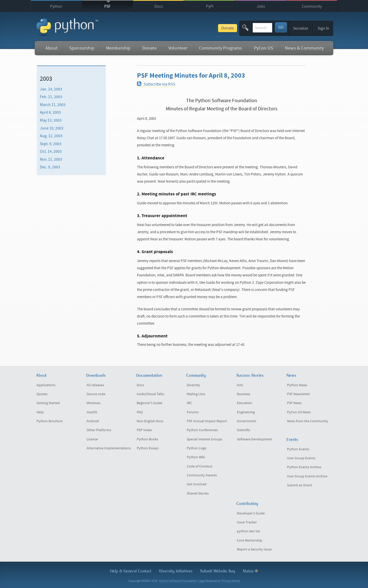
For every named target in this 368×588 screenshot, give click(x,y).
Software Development (255, 439)
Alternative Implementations (109, 448)
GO (281, 27)
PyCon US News (299, 412)
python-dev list (249, 531)
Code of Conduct (200, 466)
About (51, 48)
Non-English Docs (150, 421)
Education (245, 403)
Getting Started (48, 403)
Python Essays (148, 448)
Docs (159, 6)
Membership (118, 48)
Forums (193, 412)
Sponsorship (82, 48)
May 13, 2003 (51, 120)
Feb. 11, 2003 (51, 97)
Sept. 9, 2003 (51, 144)
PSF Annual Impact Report (207, 421)
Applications (46, 385)
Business (244, 394)
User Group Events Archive (307, 476)
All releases (95, 385)
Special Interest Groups (205, 439)
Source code (96, 394)
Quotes (42, 394)
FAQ (140, 412)
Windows (94, 403)
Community (312, 6)
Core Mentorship (250, 540)
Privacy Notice (231, 581)
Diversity (193, 385)
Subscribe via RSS (156, 84)
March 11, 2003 (53, 105)
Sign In (323, 28)
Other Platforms (99, 430)
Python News (297, 385)
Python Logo (197, 448)
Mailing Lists (196, 394)
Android (93, 421)
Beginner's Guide (149, 403)
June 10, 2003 (52, 128)
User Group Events (301, 458)
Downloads (96, 375)
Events (292, 439)
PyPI (210, 6)
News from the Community (308, 421)
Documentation (149, 375)
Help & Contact (131, 571)
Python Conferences (202, 430)
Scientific (244, 430)
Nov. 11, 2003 (51, 159)
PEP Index (144, 430)
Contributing (247, 504)
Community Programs (221, 48)
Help (40, 412)
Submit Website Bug (218, 571)
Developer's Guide (251, 513)
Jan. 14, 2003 (51, 89)
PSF (107, 6)
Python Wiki (196, 457)
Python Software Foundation (178, 581)
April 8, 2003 (50, 112)
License (92, 439)
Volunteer (178, 48)
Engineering (246, 412)
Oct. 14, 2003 (51, 151)
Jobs (261, 6)
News (291, 375)
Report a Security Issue (254, 549)
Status (250, 571)
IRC (189, 403)
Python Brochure (50, 421)
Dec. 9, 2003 (50, 167)
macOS (92, 412)
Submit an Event (300, 485)
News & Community (304, 48)
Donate (190, 28)
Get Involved (197, 484)
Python (56, 6)
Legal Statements (209, 581)
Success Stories (250, 375)
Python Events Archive (304, 467)
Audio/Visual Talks (151, 394)
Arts (240, 385)
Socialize (301, 28)
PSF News (294, 403)
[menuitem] (71, 89)
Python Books (147, 439)
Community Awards (202, 475)
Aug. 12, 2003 (51, 136)
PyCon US (264, 48)
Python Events (298, 449)
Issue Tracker (247, 522)
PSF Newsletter (298, 394)
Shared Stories (198, 493)
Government (247, 421)
